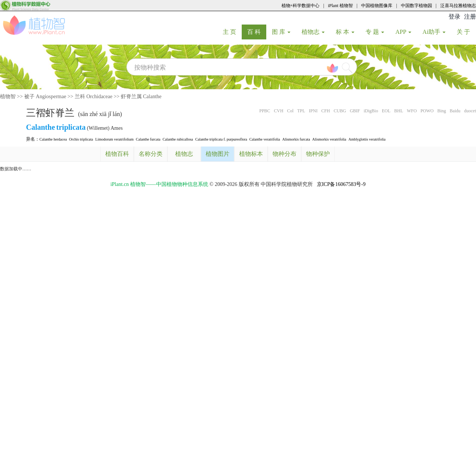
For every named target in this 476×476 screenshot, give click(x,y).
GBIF (355, 111)
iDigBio (371, 111)
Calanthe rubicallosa (178, 139)
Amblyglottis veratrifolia (367, 139)
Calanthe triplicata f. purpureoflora (221, 139)
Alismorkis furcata (296, 139)
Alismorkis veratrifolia (329, 139)
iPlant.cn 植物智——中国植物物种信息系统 (159, 184)
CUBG (340, 111)
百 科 (257, 32)
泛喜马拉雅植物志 (458, 6)
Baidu (455, 111)
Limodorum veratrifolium (114, 139)
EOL (386, 111)
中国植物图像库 (377, 6)
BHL (399, 111)
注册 (470, 17)
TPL (301, 111)
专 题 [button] (375, 32)
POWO (427, 111)
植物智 (8, 97)
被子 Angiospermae (45, 97)
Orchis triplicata (81, 139)
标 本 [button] (345, 32)
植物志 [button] (313, 32)
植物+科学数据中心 (301, 6)
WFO (412, 111)
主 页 (232, 32)
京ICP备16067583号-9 (341, 184)
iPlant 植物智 (340, 6)
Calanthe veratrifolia (264, 139)
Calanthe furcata (148, 139)
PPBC (265, 111)
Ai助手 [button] (434, 32)
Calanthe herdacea (53, 139)
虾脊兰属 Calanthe (141, 97)
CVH (279, 111)
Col (290, 111)
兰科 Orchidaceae (94, 97)
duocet (470, 111)
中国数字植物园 (416, 6)
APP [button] (403, 32)
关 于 (466, 32)
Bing (442, 111)
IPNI (313, 111)
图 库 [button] (281, 32)
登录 (454, 17)
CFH (326, 111)
